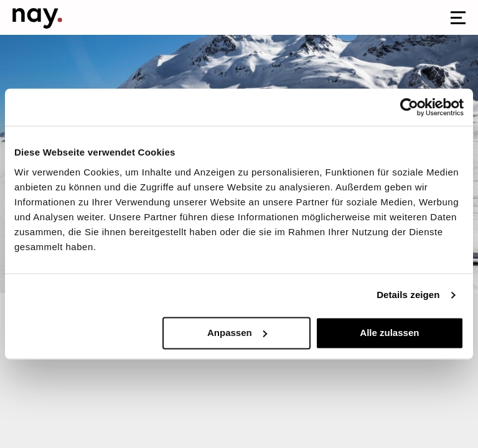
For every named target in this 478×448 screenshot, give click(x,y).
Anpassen (237, 333)
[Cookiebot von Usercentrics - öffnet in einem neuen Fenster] (409, 107)
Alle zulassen (389, 333)
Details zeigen (408, 295)
